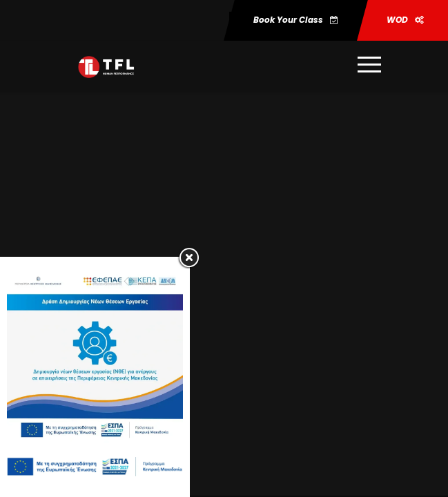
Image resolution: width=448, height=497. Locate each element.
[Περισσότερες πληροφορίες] (365, 66)
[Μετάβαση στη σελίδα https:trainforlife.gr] (106, 66)
